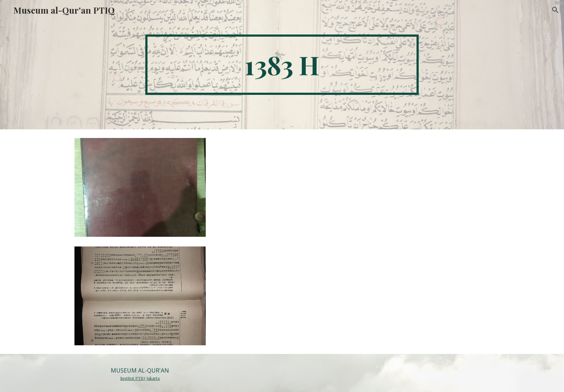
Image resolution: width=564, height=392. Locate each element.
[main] (282, 65)
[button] (555, 10)
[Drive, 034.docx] (353, 241)
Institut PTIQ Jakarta (140, 378)
